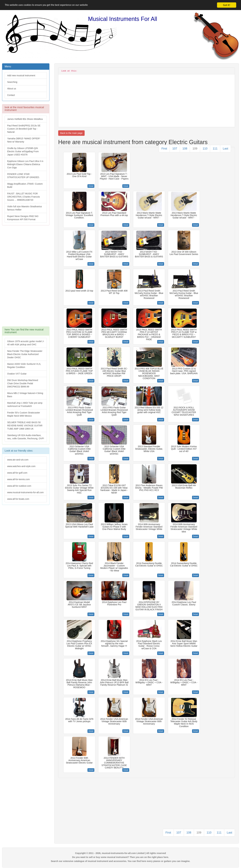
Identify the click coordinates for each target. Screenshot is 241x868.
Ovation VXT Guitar (17, 374)
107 (175, 149)
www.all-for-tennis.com (18, 479)
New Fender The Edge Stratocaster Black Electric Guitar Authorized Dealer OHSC (25, 354)
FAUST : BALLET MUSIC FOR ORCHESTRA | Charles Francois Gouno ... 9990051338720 (24, 197)
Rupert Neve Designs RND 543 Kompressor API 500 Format (23, 218)
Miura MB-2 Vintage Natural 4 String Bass (25, 395)
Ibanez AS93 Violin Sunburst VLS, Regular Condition (24, 366)
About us (12, 89)
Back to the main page (71, 133)
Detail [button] (91, 186)
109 (195, 149)
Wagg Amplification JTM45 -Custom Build (25, 185)
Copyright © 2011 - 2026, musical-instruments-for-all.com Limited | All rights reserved (121, 853)
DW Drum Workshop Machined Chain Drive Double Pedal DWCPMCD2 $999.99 (23, 383)
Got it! (227, 5)
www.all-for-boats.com (18, 499)
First (164, 149)
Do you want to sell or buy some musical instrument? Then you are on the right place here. (120, 857)
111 (215, 149)
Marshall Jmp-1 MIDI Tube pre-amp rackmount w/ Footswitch (25, 404)
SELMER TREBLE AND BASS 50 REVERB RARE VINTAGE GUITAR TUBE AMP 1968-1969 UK (25, 426)
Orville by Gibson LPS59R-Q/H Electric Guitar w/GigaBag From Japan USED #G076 (23, 151)
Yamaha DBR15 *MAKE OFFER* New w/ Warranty (24, 140)
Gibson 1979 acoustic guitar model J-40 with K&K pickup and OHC (26, 343)
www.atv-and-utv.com (18, 460)
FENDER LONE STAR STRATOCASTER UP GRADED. (23, 176)
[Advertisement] (26, 277)
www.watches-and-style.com (21, 466)
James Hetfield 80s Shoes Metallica (25, 119)
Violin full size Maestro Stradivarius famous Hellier (25, 208)
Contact (11, 95)
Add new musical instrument (21, 75)
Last (225, 149)
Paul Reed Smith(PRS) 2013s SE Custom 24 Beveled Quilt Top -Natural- (24, 129)
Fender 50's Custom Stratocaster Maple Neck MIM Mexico (24, 414)
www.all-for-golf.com (17, 473)
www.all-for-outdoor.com (19, 486)
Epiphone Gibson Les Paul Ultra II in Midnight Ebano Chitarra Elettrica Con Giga (25, 164)
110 (205, 149)
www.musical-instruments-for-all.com (25, 492)
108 (185, 149)
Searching (12, 82)
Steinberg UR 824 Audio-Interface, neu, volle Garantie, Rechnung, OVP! (26, 437)
